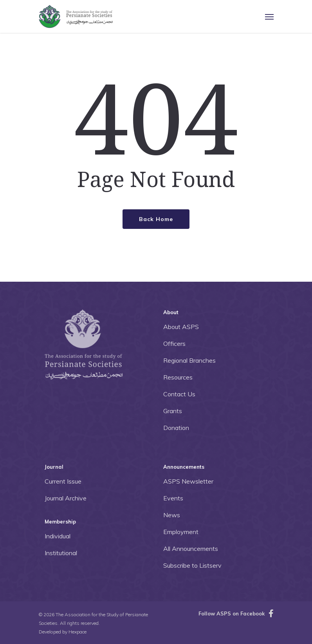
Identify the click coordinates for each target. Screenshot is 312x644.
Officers (174, 344)
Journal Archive (66, 498)
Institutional (61, 553)
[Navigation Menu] (269, 16)
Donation (176, 428)
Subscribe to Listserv (192, 565)
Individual (58, 536)
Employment (181, 532)
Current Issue (63, 481)
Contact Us (179, 394)
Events (173, 498)
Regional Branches (189, 360)
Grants (173, 411)
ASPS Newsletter (188, 481)
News (172, 515)
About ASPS (181, 327)
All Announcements (191, 549)
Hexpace (78, 632)
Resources (178, 377)
